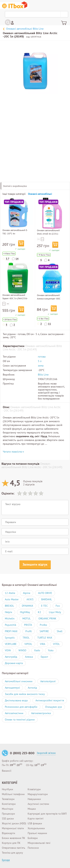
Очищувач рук (54, 707)
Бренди (6, 860)
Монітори (8, 809)
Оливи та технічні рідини (20, 720)
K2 (39, 612)
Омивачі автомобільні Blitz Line (25, 29)
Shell (60, 631)
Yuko (51, 650)
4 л (42, 239)
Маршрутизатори (38, 794)
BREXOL (9, 606)
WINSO (22, 650)
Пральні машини (37, 833)
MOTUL (27, 618)
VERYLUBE (11, 644)
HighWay (25, 612)
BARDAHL (47, 599)
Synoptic (10, 638)
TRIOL (26, 638)
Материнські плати (13, 828)
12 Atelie (10, 593)
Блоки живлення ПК (14, 838)
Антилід (32, 688)
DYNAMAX (28, 606)
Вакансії (7, 771)
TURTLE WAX (45, 638)
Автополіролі (48, 681)
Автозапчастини (14, 713)
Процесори (8, 814)
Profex (43, 625)
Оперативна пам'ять (14, 848)
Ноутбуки (7, 789)
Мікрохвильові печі (39, 843)
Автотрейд (11, 657)
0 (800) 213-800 (22, 753)
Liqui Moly (55, 612)
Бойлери (33, 838)
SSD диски (8, 819)
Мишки (32, 809)
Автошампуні (12, 688)
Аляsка (29, 657)
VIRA (43, 644)
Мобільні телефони (13, 794)
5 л (4, 304)
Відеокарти (8, 833)
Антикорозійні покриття (50, 700)
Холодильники (36, 828)
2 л (38, 239)
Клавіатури (34, 789)
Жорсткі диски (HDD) (14, 823)
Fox (58, 606)
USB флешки (35, 823)
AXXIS (30, 599)
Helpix (8, 612)
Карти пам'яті (36, 819)
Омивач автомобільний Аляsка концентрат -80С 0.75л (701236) (49, 299)
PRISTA (28, 625)
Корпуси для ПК (11, 843)
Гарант (44, 657)
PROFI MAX (11, 631)
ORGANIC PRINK (47, 618)
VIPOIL (28, 644)
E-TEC (44, 606)
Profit (29, 631)
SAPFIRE (44, 631)
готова (42, 357)
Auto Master (12, 599)
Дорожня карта (14, 663)
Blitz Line (43, 375)
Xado (37, 650)
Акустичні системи (38, 804)
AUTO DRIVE (45, 593)
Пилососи (33, 848)
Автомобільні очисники (19, 681)
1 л (8, 304)
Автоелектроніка (41, 713)
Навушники (34, 799)
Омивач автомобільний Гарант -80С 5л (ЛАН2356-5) (15, 298)
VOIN (8, 650)
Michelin (10, 618)
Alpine (27, 593)
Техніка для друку (12, 853)
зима (41, 366)
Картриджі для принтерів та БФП (47, 814)
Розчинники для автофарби (21, 707)
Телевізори (8, 799)
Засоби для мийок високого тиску (25, 694)
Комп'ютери (9, 804)
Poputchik (11, 625)
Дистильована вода (16, 700)
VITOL (56, 644)
